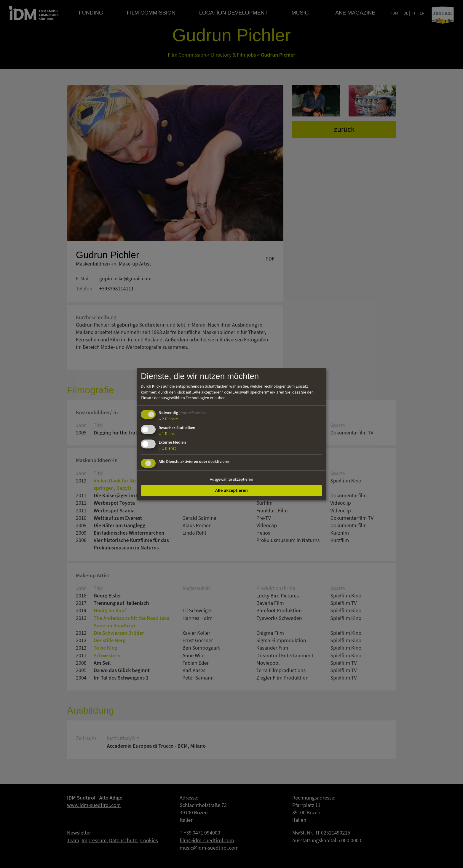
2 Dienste (168, 419)
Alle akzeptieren (231, 490)
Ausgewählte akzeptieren (231, 479)
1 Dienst (167, 434)
